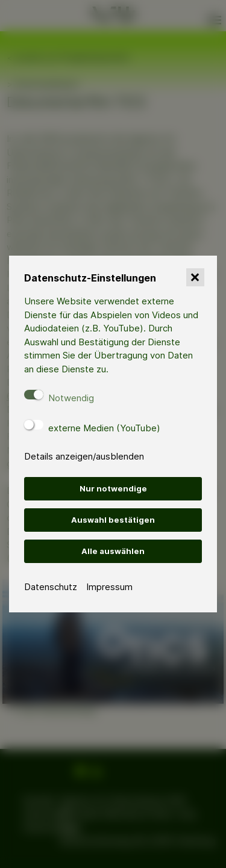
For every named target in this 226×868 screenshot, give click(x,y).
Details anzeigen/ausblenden (84, 456)
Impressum (109, 587)
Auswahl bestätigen (113, 520)
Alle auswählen (113, 551)
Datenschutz (51, 587)
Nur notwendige (113, 488)
